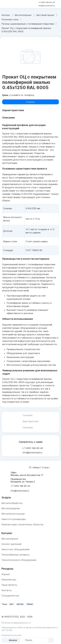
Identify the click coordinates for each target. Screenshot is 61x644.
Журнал (6, 574)
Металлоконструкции (13, 514)
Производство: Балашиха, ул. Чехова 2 (23, 480)
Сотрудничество (10, 596)
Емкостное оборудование (16, 549)
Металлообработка (12, 503)
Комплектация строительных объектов (22, 524)
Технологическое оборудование (19, 560)
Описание (28, 427)
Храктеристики (30, 421)
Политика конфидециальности (16, 623)
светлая (20, 604)
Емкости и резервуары (14, 519)
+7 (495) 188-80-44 (47, 2)
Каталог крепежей (11, 544)
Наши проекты (9, 585)
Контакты (6, 590)
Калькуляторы (9, 580)
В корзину (31, 102)
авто (11, 604)
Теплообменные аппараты (16, 555)
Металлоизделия (11, 508)
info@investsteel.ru (47, 6)
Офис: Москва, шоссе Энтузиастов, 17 (27, 474)
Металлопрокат (10, 539)
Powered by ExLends (11, 635)
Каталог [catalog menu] (11, 640)
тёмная (30, 604)
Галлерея (27, 415)
